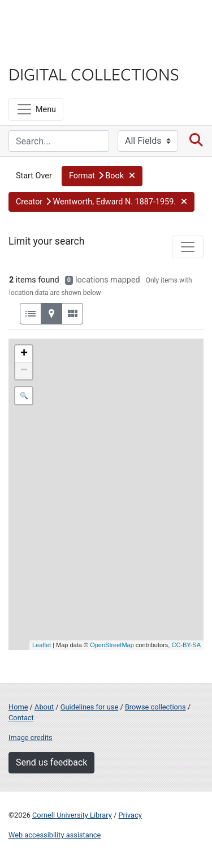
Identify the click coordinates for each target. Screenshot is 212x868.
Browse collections (155, 707)
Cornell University (65, 22)
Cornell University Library (72, 815)
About (44, 707)
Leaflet (42, 645)
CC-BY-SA (186, 645)
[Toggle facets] (188, 247)
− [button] (24, 371)
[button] (102, 176)
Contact (21, 718)
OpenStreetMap (112, 645)
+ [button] (24, 354)
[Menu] (36, 109)
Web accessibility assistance (55, 835)
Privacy (130, 815)
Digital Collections (94, 74)
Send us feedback (51, 762)
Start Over (34, 176)
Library (42, 52)
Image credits (31, 737)
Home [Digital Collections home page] (18, 707)
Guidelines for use (89, 707)
